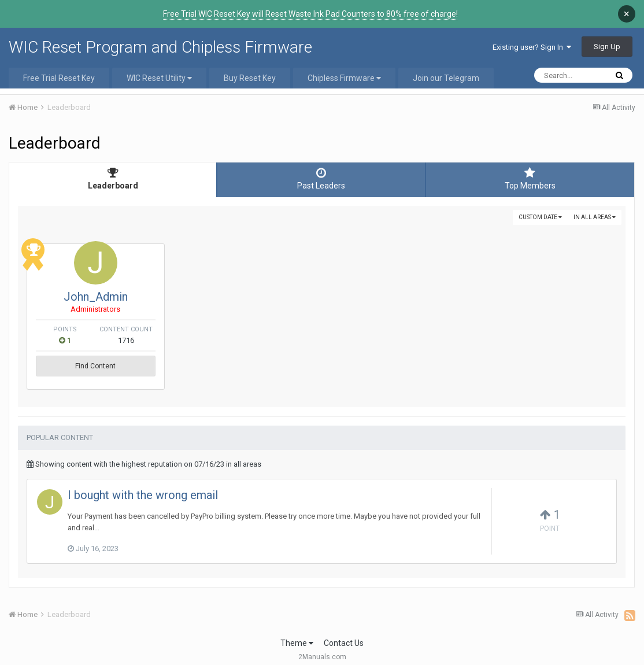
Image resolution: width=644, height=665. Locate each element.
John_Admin (171, 297)
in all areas (595, 217)
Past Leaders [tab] (321, 179)
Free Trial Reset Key (59, 78)
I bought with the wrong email (143, 486)
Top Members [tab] (530, 179)
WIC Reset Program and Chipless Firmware (160, 47)
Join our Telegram (446, 78)
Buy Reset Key (250, 78)
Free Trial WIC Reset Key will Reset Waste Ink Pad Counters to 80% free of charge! (310, 14)
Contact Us (344, 634)
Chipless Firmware (344, 78)
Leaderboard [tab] (113, 179)
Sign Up (607, 47)
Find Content (171, 366)
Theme (297, 634)
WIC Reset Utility (159, 78)
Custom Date (540, 217)
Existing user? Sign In (532, 47)
